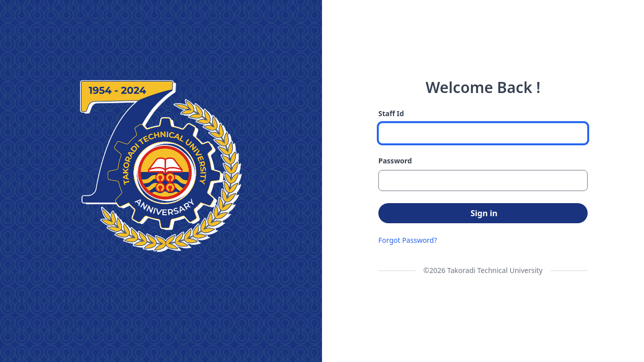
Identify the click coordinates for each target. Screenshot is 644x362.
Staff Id (391, 113)
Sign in (484, 213)
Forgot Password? (408, 240)
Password (395, 161)
